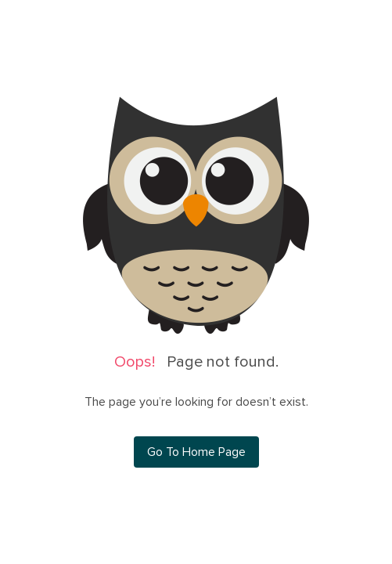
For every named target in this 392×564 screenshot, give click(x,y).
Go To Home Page (196, 452)
